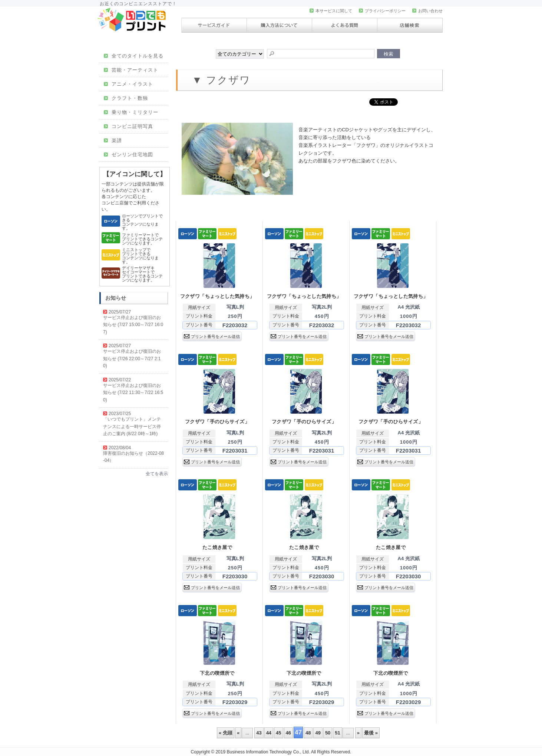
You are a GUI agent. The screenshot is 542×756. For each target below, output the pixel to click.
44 (269, 733)
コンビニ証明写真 (128, 126)
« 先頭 (226, 733)
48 (308, 733)
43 (259, 733)
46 (288, 733)
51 (337, 733)
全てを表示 (157, 474)
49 (318, 733)
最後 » (371, 733)
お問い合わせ (427, 11)
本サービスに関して (331, 11)
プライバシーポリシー (382, 11)
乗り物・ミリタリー (131, 112)
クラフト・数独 (126, 98)
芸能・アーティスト (131, 70)
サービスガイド (214, 25)
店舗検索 (410, 25)
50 (328, 733)
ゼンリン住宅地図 (128, 155)
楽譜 (113, 140)
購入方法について (279, 25)
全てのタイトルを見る (134, 56)
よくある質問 (345, 25)
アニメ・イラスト (128, 84)
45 (278, 733)
